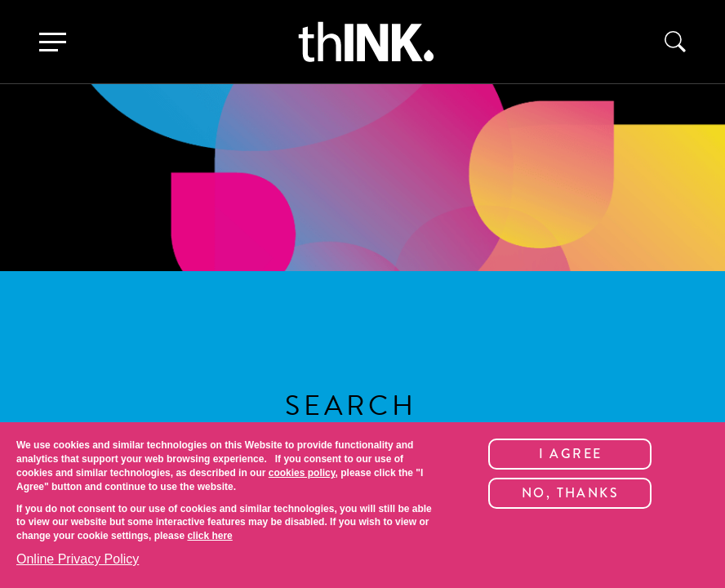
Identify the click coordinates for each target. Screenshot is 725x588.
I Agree (571, 454)
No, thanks (570, 493)
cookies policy (302, 473)
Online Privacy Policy (78, 559)
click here (209, 536)
